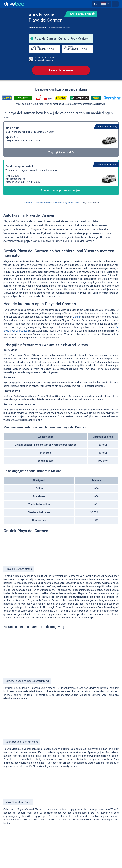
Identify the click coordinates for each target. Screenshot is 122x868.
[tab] (37, 27)
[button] (95, 4)
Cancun (77, 317)
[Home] (14, 4)
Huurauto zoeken (61, 70)
